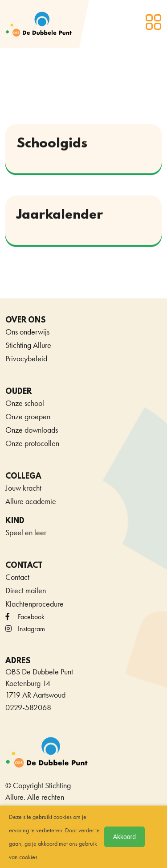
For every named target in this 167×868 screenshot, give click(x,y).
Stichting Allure (28, 345)
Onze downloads (32, 430)
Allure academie (31, 501)
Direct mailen (26, 590)
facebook (25, 617)
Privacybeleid (26, 358)
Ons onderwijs (27, 332)
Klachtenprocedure (35, 604)
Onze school (25, 403)
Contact (17, 577)
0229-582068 (28, 707)
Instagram (25, 629)
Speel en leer (26, 532)
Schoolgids (52, 144)
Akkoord (124, 837)
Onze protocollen (32, 443)
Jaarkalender (60, 216)
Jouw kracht (23, 488)
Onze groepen (28, 416)
